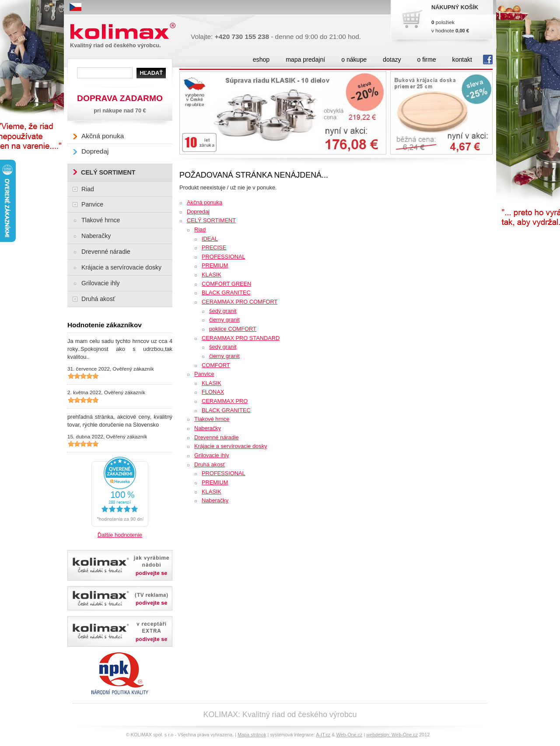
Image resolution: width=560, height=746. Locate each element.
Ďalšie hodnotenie (120, 535)
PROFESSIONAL (224, 257)
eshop (261, 60)
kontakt (462, 60)
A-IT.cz (323, 735)
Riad (200, 229)
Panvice (204, 374)
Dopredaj (198, 212)
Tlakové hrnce (212, 419)
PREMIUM (215, 265)
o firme (427, 60)
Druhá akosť (210, 464)
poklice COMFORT (233, 329)
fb (488, 60)
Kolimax (125, 31)
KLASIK (212, 275)
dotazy (392, 60)
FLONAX (213, 392)
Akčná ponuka (205, 202)
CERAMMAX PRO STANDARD (241, 338)
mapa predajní (305, 60)
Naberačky (208, 428)
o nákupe (354, 60)
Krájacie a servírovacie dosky (231, 446)
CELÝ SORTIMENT (211, 220)
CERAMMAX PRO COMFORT (240, 302)
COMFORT (216, 365)
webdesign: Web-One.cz (392, 735)
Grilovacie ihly (212, 455)
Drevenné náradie (217, 437)
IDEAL (210, 239)
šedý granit (223, 311)
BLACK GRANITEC (226, 292)
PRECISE (214, 247)
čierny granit (224, 320)
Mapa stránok (252, 735)
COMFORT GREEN (226, 284)
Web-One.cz (349, 735)
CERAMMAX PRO (225, 401)
